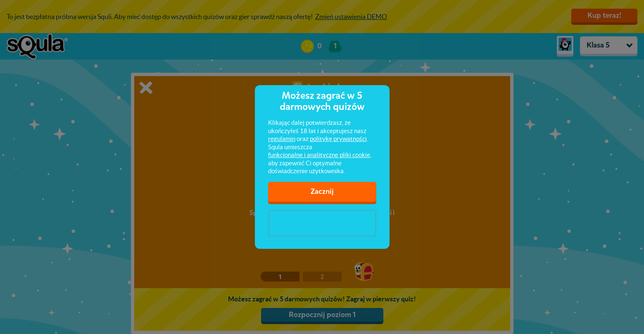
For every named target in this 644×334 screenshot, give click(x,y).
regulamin (282, 139)
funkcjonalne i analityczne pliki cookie (319, 155)
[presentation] (322, 223)
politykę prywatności (338, 139)
